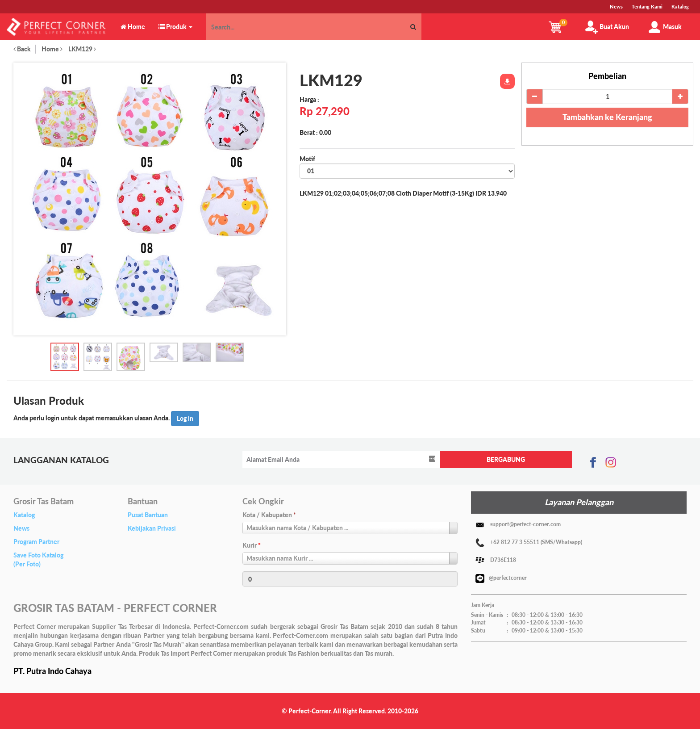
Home (52, 49)
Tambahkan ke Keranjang (607, 117)
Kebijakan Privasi (152, 528)
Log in (185, 418)
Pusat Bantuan (148, 515)
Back (22, 49)
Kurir (252, 545)
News (21, 528)
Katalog (24, 515)
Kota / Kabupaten (269, 515)
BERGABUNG (506, 459)
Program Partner (36, 542)
